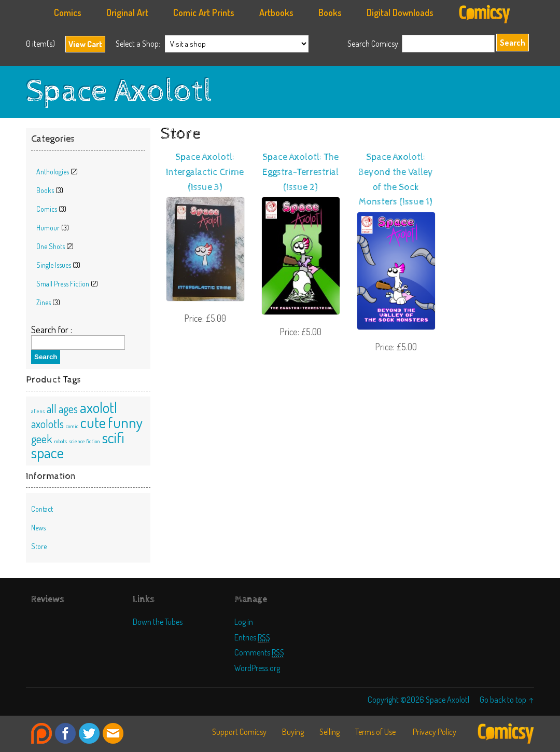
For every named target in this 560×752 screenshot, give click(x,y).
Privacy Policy (435, 732)
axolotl (99, 407)
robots (60, 441)
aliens (38, 411)
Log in (244, 621)
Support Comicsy (239, 732)
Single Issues (54, 265)
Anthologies (53, 172)
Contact (42, 509)
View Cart (85, 44)
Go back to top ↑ (507, 699)
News (38, 528)
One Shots (51, 246)
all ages (62, 409)
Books (330, 12)
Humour (48, 228)
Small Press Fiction (63, 284)
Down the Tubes (158, 621)
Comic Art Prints (204, 12)
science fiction (85, 441)
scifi (113, 437)
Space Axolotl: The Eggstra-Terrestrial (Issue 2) (300, 172)
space (47, 452)
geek (41, 439)
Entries (252, 637)
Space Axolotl (119, 92)
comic (72, 426)
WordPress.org (257, 668)
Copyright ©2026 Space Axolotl (418, 699)
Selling (330, 732)
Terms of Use (375, 732)
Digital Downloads (400, 12)
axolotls (47, 424)
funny (125, 422)
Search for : (52, 330)
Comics (68, 12)
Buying (293, 732)
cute (93, 422)
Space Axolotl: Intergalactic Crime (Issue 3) (205, 172)
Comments (259, 652)
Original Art (127, 12)
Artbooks (276, 12)
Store (39, 546)
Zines (44, 302)
